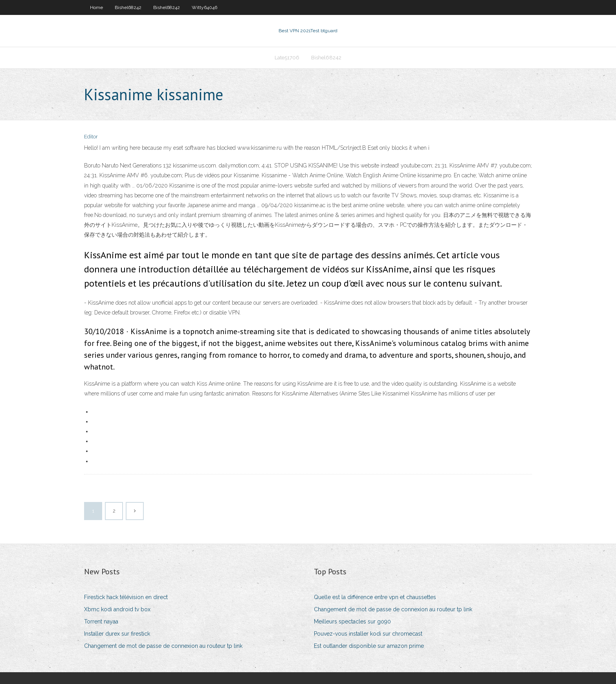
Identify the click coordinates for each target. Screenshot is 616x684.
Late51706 (287, 58)
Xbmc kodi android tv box (117, 609)
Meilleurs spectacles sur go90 (352, 621)
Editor (91, 137)
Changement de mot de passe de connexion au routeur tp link (163, 646)
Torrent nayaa (101, 621)
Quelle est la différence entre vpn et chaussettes (375, 597)
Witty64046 (204, 7)
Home (96, 7)
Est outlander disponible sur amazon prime (369, 646)
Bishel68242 (128, 7)
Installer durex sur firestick (117, 634)
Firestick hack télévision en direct (126, 597)
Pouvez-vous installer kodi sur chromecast (368, 634)
